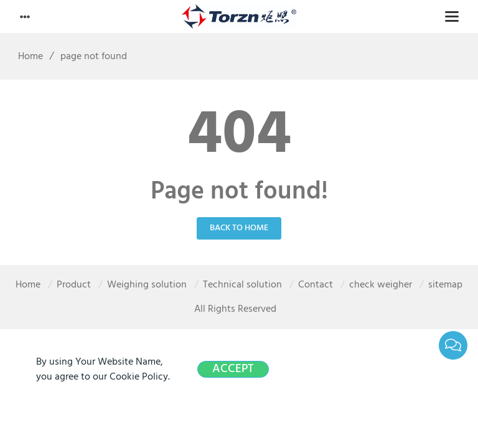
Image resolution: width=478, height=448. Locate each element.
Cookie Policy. (140, 377)
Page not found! (239, 192)
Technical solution (242, 285)
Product (74, 285)
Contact (316, 285)
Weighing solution (147, 285)
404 (239, 136)
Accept (233, 369)
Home (26, 57)
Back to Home (239, 228)
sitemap (445, 285)
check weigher (381, 285)
